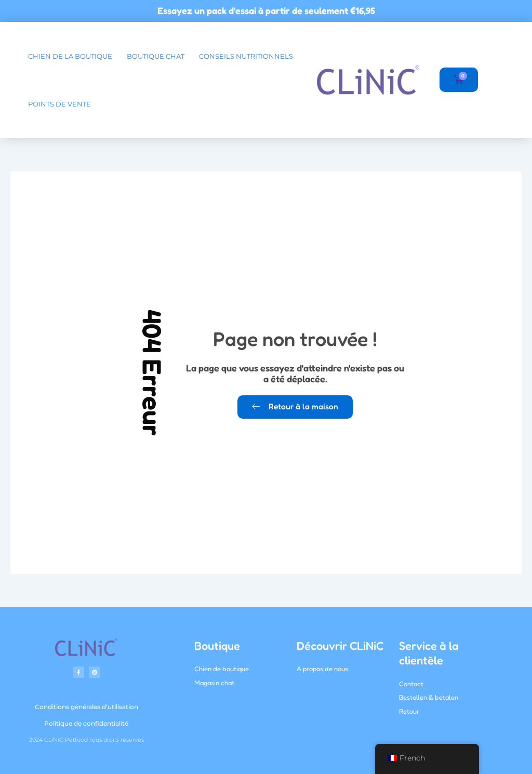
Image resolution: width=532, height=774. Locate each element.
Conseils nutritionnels (246, 56)
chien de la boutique (70, 56)
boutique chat (156, 56)
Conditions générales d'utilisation (87, 707)
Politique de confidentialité (86, 723)
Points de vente (59, 104)
